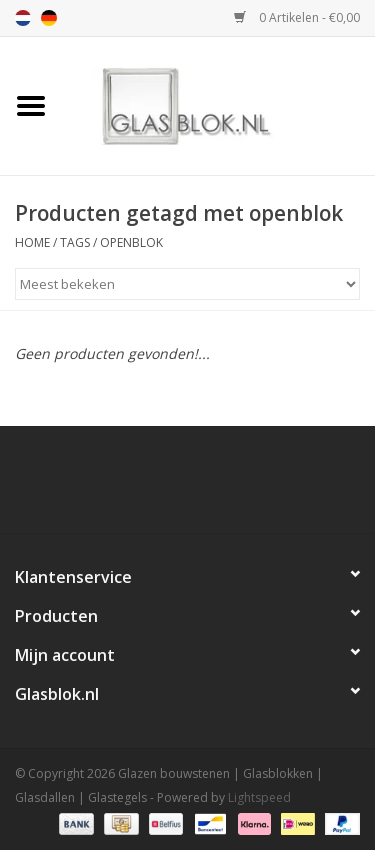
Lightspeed (259, 797)
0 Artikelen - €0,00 (297, 17)
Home (32, 242)
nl (23, 18)
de (49, 18)
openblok (131, 242)
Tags (75, 242)
